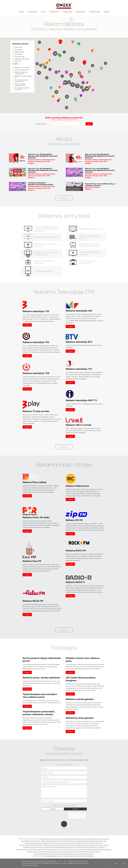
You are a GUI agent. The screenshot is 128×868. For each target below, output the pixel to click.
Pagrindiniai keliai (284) (21, 59)
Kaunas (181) (17, 50)
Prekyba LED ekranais (91, 847)
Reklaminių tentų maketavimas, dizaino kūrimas (56, 845)
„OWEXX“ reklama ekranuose (48, 841)
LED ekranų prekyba (86, 839)
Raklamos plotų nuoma (47, 839)
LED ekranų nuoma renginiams (100, 839)
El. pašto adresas (41, 124)
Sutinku (116, 863)
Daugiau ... (16, 64)
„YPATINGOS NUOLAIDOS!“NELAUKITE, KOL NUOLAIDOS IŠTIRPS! (41, 184)
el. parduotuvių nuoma (68, 852)
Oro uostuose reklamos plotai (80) (21, 89)
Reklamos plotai (33, 12)
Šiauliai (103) (17, 54)
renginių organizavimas (39, 850)
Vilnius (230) (17, 47)
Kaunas (76, 856)
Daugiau (27, 325)
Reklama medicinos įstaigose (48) (20, 73)
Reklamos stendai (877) (21, 68)
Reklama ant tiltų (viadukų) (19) (22, 77)
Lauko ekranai (67, 839)
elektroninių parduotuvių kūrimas (52, 852)
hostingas (97, 852)
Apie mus (60, 856)
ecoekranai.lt (36, 841)
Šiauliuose (53, 847)
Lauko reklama (25, 841)
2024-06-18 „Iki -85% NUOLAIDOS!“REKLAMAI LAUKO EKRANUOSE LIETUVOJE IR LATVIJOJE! (100, 156)
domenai (87, 852)
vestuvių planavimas (52, 850)
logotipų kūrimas (48, 854)
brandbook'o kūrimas (72, 854)
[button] (38, 49)
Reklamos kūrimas (95, 12)
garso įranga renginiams (105, 850)
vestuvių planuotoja (63, 850)
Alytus (74, 847)
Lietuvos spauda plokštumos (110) (19, 85)
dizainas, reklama (79, 852)
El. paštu (53, 809)
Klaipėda (80, 856)
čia (36, 865)
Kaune (42, 847)
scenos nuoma (73, 850)
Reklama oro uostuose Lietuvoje (67, 843)
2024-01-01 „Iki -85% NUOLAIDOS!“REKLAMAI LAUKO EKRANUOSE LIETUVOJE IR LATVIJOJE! (43, 170)
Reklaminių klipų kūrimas (36, 845)
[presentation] (55, 816)
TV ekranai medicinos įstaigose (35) (20, 81)
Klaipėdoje (47, 847)
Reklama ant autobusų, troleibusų (34, 843)
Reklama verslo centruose (51, 843)
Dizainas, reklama (39, 854)
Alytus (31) (17, 61)
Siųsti (89, 124)
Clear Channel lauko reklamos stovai (67, 841)
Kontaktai (107, 12)
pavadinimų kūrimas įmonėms (86, 854)
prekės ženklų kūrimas (60, 854)
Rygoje (82, 847)
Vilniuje (38, 847)
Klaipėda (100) (18, 52)
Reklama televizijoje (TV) (82, 843)
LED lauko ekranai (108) (21, 70)
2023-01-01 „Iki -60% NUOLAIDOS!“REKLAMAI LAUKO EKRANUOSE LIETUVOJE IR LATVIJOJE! (100, 170)
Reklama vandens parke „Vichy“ (98, 841)
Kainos (101, 843)
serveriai (92, 852)
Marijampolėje (60, 847)
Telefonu (75, 809)
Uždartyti (124, 863)
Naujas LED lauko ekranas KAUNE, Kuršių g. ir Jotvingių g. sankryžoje (100, 185)
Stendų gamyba (67, 12)
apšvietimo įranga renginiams (90, 850)
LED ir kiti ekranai (58, 839)
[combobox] (64, 801)
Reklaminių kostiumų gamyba (24, 850)
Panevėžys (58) (18, 57)
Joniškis (78, 847)
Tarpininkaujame (81, 12)
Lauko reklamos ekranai (29, 847)
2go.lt (31, 841)
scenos (79, 850)
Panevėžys (91, 856)
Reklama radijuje (94, 843)
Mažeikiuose (68, 847)
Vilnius (71, 856)
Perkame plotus (54, 12)
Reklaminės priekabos (83, 841)
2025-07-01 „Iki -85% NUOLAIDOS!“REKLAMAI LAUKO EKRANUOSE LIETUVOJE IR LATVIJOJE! (43, 156)
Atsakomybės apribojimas (50, 856)
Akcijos (43, 12)
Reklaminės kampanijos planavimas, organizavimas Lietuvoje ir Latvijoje (89, 845)
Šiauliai (85, 856)
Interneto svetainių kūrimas (35, 852)
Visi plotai (21, 12)
